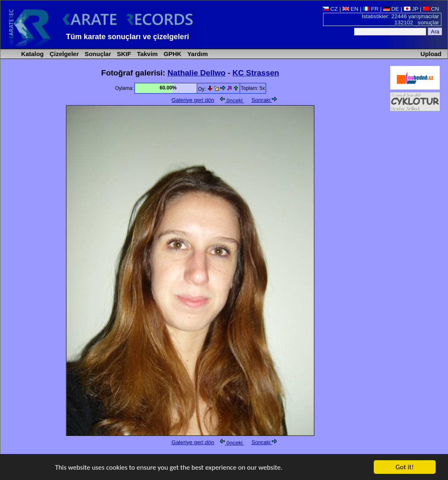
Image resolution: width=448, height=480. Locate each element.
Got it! (405, 467)
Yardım (197, 54)
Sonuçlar (97, 54)
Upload (431, 54)
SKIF (123, 54)
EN (350, 9)
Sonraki (264, 100)
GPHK (172, 54)
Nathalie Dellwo (197, 73)
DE (391, 9)
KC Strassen (256, 73)
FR (371, 9)
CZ (330, 9)
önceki (232, 100)
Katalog (32, 54)
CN (431, 9)
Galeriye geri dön (193, 100)
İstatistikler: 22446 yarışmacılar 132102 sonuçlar (400, 19)
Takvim (147, 54)
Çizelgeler (63, 54)
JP (411, 9)
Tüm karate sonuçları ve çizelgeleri (127, 37)
